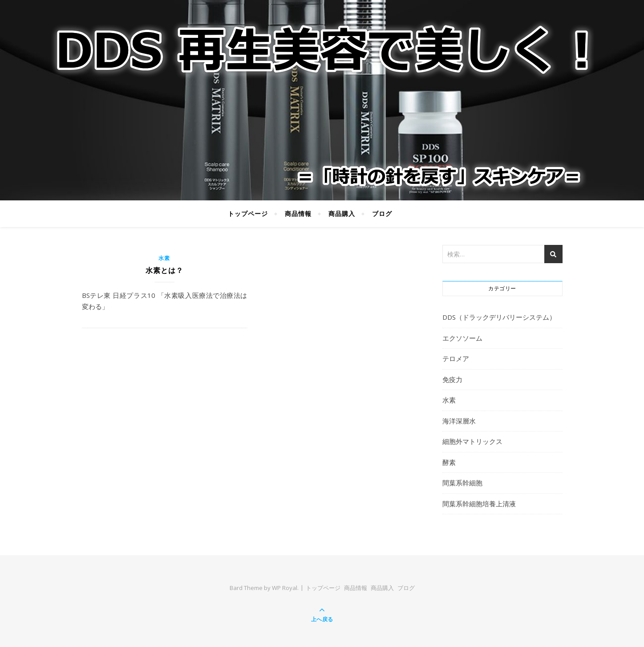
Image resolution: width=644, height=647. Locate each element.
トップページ (248, 214)
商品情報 (298, 214)
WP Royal (285, 588)
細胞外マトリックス (472, 441)
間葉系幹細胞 (462, 483)
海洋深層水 (459, 421)
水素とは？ (164, 271)
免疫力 (452, 379)
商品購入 (342, 214)
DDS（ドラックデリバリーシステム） (499, 317)
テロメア (456, 358)
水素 (164, 258)
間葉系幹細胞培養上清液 (479, 504)
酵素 (449, 462)
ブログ (382, 214)
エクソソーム (462, 338)
